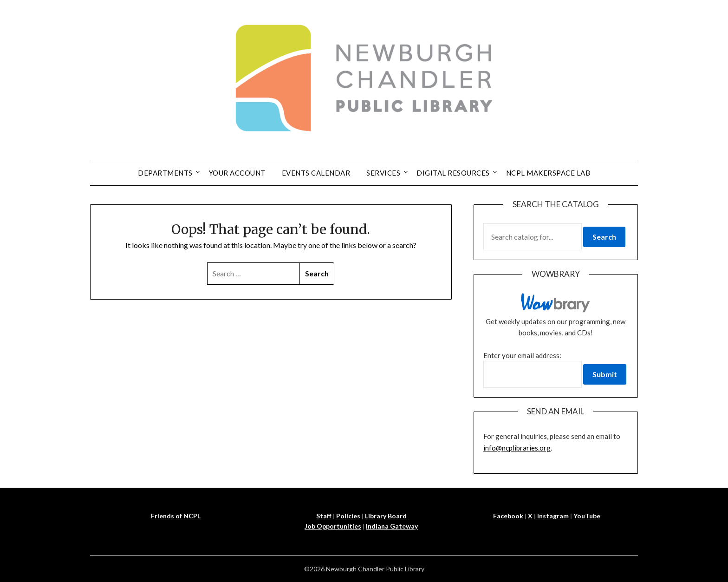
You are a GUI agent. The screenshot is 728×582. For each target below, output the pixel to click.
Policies (348, 516)
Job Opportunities (333, 526)
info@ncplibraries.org (517, 448)
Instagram (553, 516)
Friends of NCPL (176, 516)
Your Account (237, 173)
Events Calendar (316, 173)
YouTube (587, 516)
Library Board (386, 516)
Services (383, 173)
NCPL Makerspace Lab (548, 173)
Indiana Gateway (392, 526)
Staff (324, 516)
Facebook (508, 516)
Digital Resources (453, 173)
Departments (165, 173)
